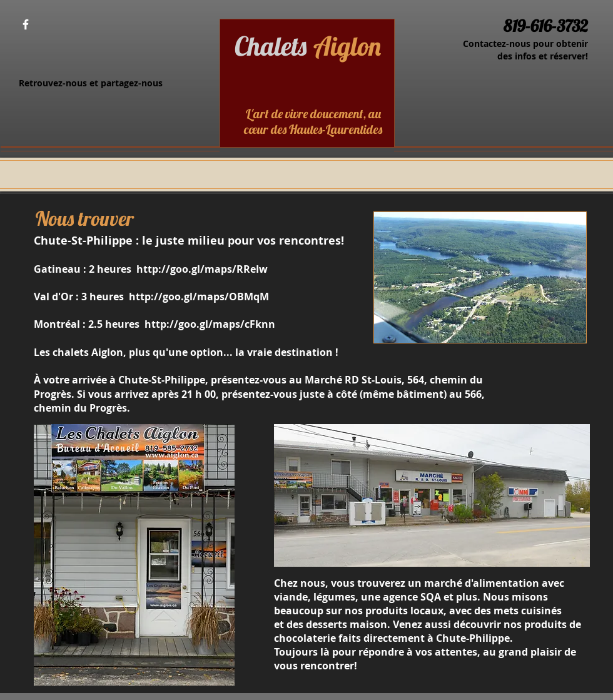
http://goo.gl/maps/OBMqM (199, 297)
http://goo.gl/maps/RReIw (202, 269)
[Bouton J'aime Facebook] (62, 25)
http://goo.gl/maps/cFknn (210, 324)
